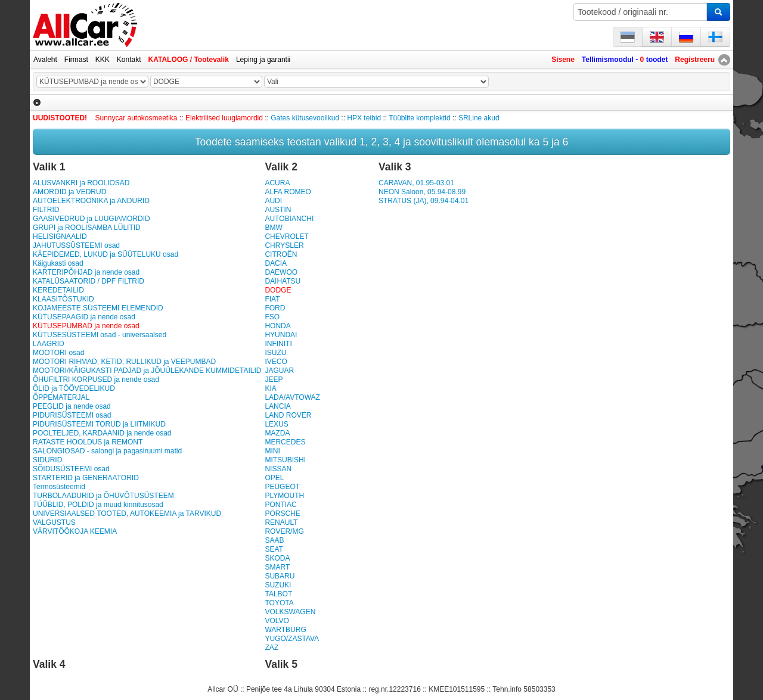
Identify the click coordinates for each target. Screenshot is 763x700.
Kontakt (129, 60)
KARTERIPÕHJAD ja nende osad (86, 272)
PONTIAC (280, 505)
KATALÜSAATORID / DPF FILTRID (89, 281)
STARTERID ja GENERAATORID (86, 478)
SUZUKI (278, 585)
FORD (275, 308)
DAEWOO (281, 272)
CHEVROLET (286, 237)
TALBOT (278, 594)
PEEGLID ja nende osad (72, 406)
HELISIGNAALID (60, 237)
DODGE (278, 290)
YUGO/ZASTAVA (292, 639)
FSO (272, 317)
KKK (103, 60)
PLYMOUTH (284, 496)
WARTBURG (285, 630)
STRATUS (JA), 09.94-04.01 (424, 201)
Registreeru (695, 60)
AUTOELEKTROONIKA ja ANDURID (91, 201)
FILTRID (46, 210)
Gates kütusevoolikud (305, 118)
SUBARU (280, 576)
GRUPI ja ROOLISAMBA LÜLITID (87, 228)
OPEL (274, 478)
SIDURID (47, 460)
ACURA (277, 183)
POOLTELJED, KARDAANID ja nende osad (102, 433)
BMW (273, 228)
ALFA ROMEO (288, 192)
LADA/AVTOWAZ (292, 397)
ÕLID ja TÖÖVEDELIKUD (74, 388)
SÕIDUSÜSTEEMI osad (71, 469)
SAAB (274, 540)
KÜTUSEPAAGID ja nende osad (84, 317)
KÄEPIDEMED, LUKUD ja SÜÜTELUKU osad (106, 254)
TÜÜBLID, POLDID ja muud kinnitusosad (98, 505)
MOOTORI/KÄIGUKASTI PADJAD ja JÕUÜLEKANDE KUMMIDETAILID (147, 371)
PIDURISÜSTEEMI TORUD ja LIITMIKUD (99, 424)
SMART (277, 567)
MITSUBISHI (285, 460)
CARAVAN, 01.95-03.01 (416, 183)
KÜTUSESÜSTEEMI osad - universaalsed (100, 335)
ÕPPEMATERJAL (61, 397)
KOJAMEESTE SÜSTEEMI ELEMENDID (98, 308)
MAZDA (277, 433)
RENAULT (281, 522)
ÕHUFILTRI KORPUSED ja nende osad (96, 379)
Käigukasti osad (58, 263)
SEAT (274, 549)
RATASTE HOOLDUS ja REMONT (88, 442)
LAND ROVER (288, 415)
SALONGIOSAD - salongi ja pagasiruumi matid (107, 451)
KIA (270, 388)
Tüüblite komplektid (419, 118)
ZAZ (272, 648)
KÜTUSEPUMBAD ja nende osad (86, 326)
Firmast (76, 60)
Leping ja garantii (263, 60)
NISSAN (278, 469)
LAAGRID (49, 344)
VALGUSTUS (54, 522)
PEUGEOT (282, 487)
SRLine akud (479, 118)
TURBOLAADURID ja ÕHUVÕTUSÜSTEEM (103, 496)
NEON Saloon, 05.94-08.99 (422, 192)
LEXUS (276, 424)
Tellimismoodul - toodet (625, 60)
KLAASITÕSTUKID (63, 299)
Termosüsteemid (59, 487)
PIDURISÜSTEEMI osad (72, 415)
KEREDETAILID (58, 290)
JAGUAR (279, 371)
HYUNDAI (281, 335)
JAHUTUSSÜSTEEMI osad (76, 245)
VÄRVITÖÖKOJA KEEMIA (75, 531)
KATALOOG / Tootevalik (189, 60)
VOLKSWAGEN (290, 612)
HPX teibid (364, 118)
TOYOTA (279, 603)
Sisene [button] (563, 60)
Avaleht (45, 60)
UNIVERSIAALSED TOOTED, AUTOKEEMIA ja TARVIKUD (127, 514)
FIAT (272, 299)
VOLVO (277, 621)
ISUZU (275, 353)
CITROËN (281, 254)
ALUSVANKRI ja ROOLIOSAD (81, 183)
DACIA (276, 263)
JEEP (274, 379)
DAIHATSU (283, 281)
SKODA (277, 558)
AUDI (273, 201)
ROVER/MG (284, 531)
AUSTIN (278, 210)
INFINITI (278, 344)
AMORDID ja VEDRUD (69, 192)
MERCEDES (285, 442)
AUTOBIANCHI (289, 219)
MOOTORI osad (58, 353)
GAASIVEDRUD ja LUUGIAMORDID (92, 219)
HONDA (277, 326)
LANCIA (277, 406)
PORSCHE (282, 514)
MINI (272, 451)
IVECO (276, 362)
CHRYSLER (284, 245)
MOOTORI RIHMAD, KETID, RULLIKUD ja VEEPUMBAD (124, 362)
